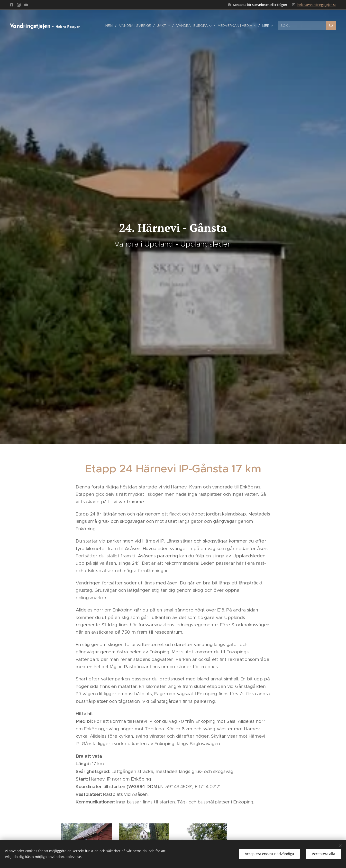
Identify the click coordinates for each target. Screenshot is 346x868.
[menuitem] (109, 26)
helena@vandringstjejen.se (317, 5)
